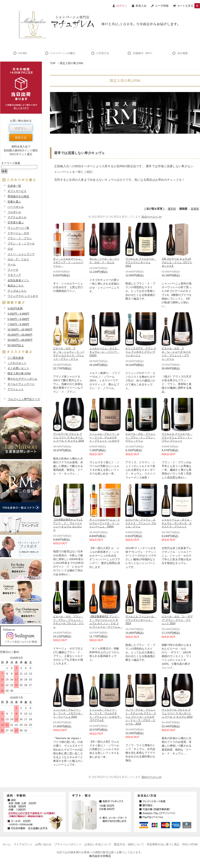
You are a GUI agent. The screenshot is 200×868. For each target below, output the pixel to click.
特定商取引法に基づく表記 (163, 844)
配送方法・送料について (129, 844)
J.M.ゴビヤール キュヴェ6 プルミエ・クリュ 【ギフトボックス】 (177, 262)
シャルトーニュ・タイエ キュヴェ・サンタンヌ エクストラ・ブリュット (177, 523)
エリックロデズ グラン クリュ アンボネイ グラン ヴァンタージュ (141, 352)
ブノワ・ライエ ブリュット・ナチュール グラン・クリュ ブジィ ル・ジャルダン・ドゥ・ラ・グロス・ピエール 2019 (141, 717)
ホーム (7, 844)
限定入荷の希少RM (71, 63)
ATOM (194, 844)
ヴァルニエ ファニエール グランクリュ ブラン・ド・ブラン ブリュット (177, 437)
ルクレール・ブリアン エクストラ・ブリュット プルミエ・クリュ (141, 523)
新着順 (195, 209)
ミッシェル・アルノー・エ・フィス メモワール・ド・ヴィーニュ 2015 (68, 713)
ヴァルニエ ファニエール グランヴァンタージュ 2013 (141, 262)
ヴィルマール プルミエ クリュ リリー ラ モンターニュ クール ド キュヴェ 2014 (177, 713)
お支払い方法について (98, 844)
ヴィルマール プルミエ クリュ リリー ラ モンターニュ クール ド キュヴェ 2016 (69, 437)
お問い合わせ (43, 844)
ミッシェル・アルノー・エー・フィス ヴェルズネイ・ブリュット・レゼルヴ (104, 437)
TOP (53, 63)
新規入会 (141, 6)
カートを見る (189, 6)
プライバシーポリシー (68, 844)
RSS (185, 844)
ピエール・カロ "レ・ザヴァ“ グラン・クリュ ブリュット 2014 (177, 620)
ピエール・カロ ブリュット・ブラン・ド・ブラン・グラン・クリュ (140, 437)
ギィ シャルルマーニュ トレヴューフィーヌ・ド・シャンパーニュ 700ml (105, 523)
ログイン (21, 128)
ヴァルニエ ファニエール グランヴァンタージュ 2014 (141, 620)
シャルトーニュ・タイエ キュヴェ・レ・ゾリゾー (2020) (104, 352)
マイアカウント (23, 844)
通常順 (172, 209)
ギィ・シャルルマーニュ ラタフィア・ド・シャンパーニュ (68, 262)
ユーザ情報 (162, 6)
